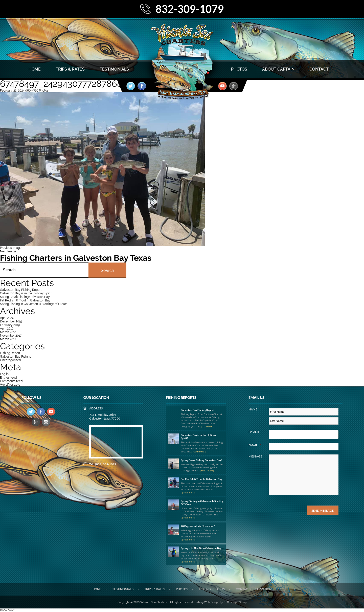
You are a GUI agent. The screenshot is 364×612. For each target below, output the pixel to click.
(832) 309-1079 (106, 464)
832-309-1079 (190, 9)
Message (255, 456)
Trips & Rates (70, 69)
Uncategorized (10, 360)
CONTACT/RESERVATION (254, 589)
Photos (239, 69)
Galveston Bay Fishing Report (21, 290)
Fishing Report (10, 353)
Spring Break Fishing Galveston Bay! (25, 297)
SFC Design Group (235, 602)
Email (255, 445)
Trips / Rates (155, 589)
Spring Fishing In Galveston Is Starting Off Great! (33, 304)
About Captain (278, 69)
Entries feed (8, 378)
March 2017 (8, 339)
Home (35, 69)
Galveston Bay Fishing (16, 357)
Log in (4, 374)
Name (255, 409)
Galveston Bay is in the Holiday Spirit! (26, 293)
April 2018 (7, 329)
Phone (255, 432)
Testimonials (114, 69)
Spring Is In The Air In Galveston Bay (201, 548)
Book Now (7, 610)
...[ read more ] (208, 426)
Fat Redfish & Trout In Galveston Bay (25, 300)
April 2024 (7, 318)
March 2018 (8, 332)
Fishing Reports (212, 589)
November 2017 (11, 336)
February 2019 (10, 325)
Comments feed (11, 381)
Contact (319, 69)
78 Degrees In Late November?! (198, 526)
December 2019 (11, 321)
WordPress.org (10, 385)
